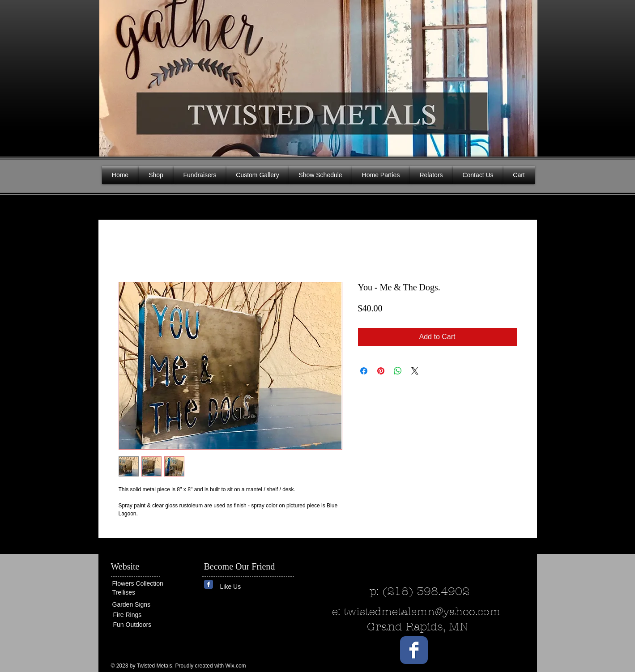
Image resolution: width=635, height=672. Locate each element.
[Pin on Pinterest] (381, 371)
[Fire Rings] (146, 615)
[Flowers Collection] (147, 583)
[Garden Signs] (139, 605)
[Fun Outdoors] (140, 625)
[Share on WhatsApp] (398, 371)
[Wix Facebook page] (209, 584)
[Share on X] (415, 371)
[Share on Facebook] (364, 371)
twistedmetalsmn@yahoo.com (422, 612)
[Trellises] (139, 593)
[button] (524, 76)
